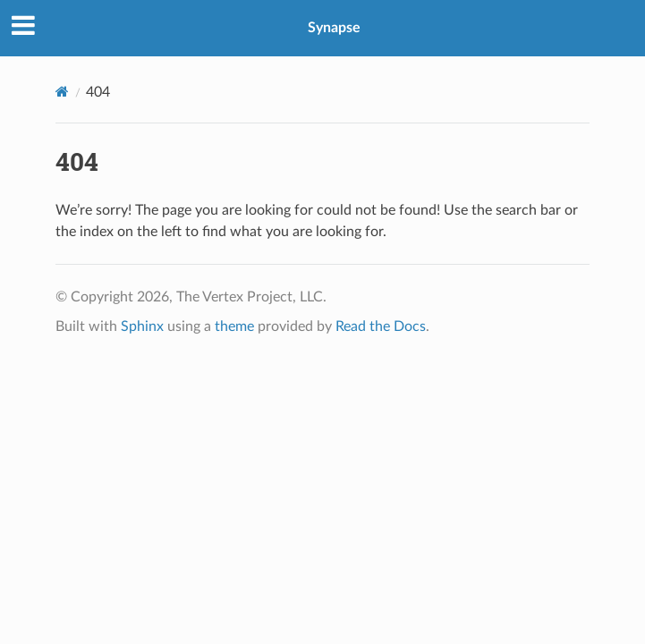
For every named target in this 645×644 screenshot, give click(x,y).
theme (234, 326)
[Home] (62, 92)
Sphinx (142, 326)
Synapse (334, 28)
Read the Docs (381, 326)
